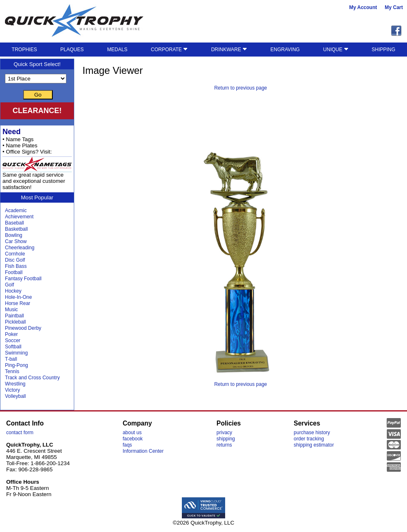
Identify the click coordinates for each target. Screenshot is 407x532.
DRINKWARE (229, 50)
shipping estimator (314, 445)
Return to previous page (240, 88)
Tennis (12, 371)
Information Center (143, 451)
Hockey (13, 291)
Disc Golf (15, 260)
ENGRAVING (285, 50)
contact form (20, 433)
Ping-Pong (16, 365)
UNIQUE (336, 50)
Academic (16, 210)
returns (224, 445)
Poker (11, 334)
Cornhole (15, 254)
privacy (224, 433)
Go (38, 95)
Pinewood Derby (23, 328)
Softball (13, 347)
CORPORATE (169, 50)
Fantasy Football (23, 279)
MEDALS (117, 50)
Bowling (14, 235)
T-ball (11, 359)
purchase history (312, 433)
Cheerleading (20, 248)
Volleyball (15, 396)
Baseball (14, 223)
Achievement (19, 217)
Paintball (14, 316)
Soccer (13, 340)
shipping (226, 439)
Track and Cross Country (32, 378)
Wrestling (15, 384)
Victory (12, 390)
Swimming (16, 353)
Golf (9, 285)
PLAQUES (72, 50)
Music (11, 310)
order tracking (309, 439)
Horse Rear (18, 303)
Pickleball (15, 322)
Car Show (16, 241)
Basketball (16, 229)
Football (14, 272)
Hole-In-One (18, 297)
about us (132, 433)
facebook (133, 439)
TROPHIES (24, 50)
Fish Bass (16, 266)
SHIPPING (383, 50)
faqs (127, 445)
